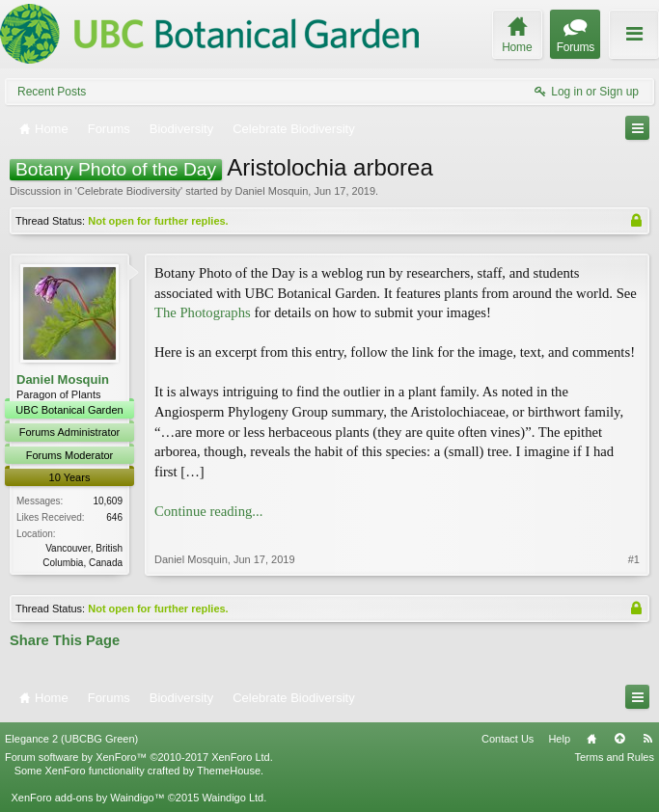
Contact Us (508, 739)
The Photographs (203, 312)
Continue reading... (208, 511)
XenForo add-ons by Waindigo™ (87, 798)
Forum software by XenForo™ (139, 757)
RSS (647, 739)
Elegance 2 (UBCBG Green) (71, 739)
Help (559, 739)
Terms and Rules (614, 757)
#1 (634, 559)
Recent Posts (52, 92)
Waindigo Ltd (233, 798)
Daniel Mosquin (271, 191)
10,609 (108, 501)
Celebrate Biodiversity (129, 191)
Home (591, 739)
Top (619, 739)
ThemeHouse (229, 771)
